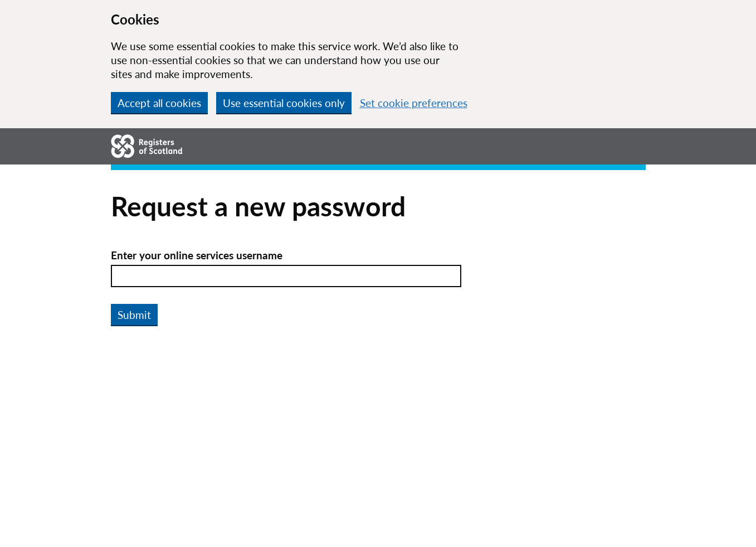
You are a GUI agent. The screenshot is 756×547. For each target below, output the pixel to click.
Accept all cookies (159, 103)
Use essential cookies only (284, 103)
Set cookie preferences (414, 103)
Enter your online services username (197, 255)
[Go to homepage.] (147, 146)
